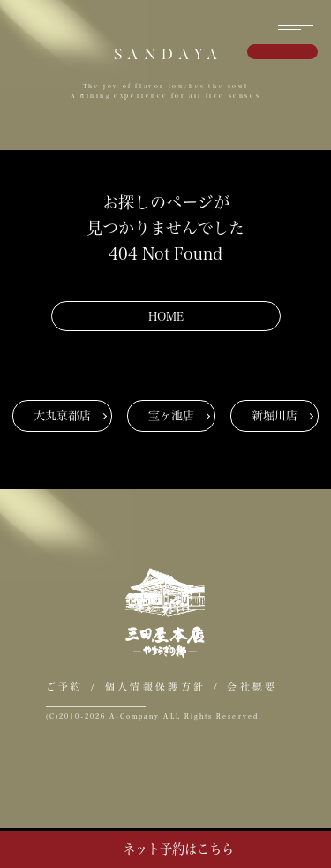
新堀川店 (275, 415)
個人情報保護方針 (155, 687)
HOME (166, 317)
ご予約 (65, 687)
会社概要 (252, 687)
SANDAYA (169, 54)
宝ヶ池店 (171, 415)
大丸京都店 (62, 415)
